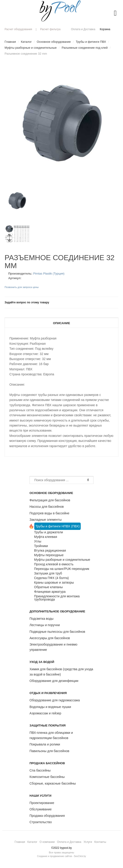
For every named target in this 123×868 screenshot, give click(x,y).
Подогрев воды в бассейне (49, 513)
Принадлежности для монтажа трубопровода (57, 598)
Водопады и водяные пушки (50, 707)
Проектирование (42, 803)
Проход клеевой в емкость (54, 564)
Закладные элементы (46, 520)
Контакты (100, 842)
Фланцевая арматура (50, 592)
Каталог (32, 842)
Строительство (41, 822)
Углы (38, 541)
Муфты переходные (49, 555)
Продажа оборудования (47, 816)
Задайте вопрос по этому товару (27, 302)
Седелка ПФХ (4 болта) (51, 578)
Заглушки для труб (48, 573)
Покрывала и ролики (45, 744)
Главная (20, 842)
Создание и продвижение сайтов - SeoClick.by (61, 856)
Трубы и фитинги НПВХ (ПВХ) (58, 526)
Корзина (105, 29)
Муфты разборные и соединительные (62, 560)
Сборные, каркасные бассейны (53, 783)
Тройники (41, 546)
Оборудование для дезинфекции (54, 681)
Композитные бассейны (47, 777)
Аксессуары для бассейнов (50, 638)
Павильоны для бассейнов (49, 751)
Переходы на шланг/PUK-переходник (62, 569)
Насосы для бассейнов (47, 507)
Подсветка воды (41, 619)
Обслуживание (41, 809)
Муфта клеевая (45, 537)
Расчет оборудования (18, 29)
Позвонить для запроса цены (22, 287)
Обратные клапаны (48, 587)
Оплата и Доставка (83, 29)
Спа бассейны (40, 770)
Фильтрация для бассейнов (50, 500)
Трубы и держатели (48, 532)
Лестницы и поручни (45, 625)
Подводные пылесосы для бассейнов (57, 632)
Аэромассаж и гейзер (45, 713)
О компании (47, 842)
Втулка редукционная (50, 550)
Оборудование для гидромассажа (55, 700)
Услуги (88, 842)
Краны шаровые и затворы (54, 582)
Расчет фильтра (50, 29)
